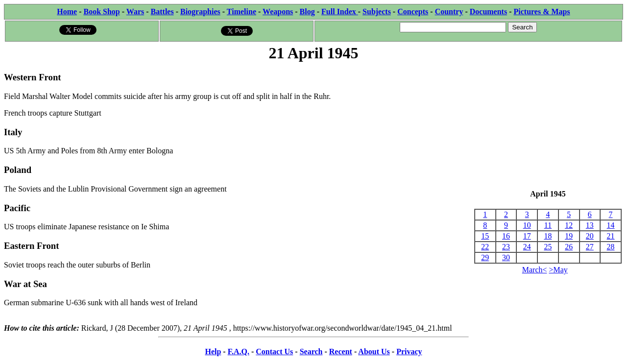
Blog (307, 12)
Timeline (241, 12)
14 (611, 225)
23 (506, 247)
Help (213, 352)
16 (506, 236)
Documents (488, 12)
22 (485, 247)
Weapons (278, 12)
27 (590, 247)
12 (569, 225)
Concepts (413, 12)
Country (449, 12)
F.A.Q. (239, 352)
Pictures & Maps (542, 12)
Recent (341, 352)
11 (548, 225)
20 (590, 236)
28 (611, 247)
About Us (374, 352)
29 (485, 257)
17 (527, 236)
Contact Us (274, 352)
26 (569, 247)
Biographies (200, 12)
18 (548, 236)
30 (506, 257)
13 (590, 225)
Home (67, 12)
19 (569, 236)
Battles (162, 12)
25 (548, 247)
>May (558, 270)
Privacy (409, 352)
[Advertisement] (548, 126)
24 (527, 247)
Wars (135, 12)
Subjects (377, 12)
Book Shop (101, 12)
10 (527, 225)
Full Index (340, 12)
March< (535, 270)
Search (311, 352)
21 (611, 236)
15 (485, 236)
